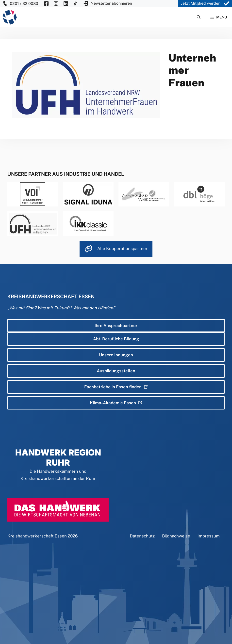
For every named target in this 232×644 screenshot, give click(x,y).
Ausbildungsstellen (116, 371)
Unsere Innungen (116, 355)
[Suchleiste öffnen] (199, 17)
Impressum (209, 536)
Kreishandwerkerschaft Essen (37, 536)
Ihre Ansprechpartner (116, 326)
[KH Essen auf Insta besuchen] (56, 4)
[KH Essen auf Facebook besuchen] (46, 4)
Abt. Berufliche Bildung (116, 339)
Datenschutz (142, 536)
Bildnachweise (176, 536)
